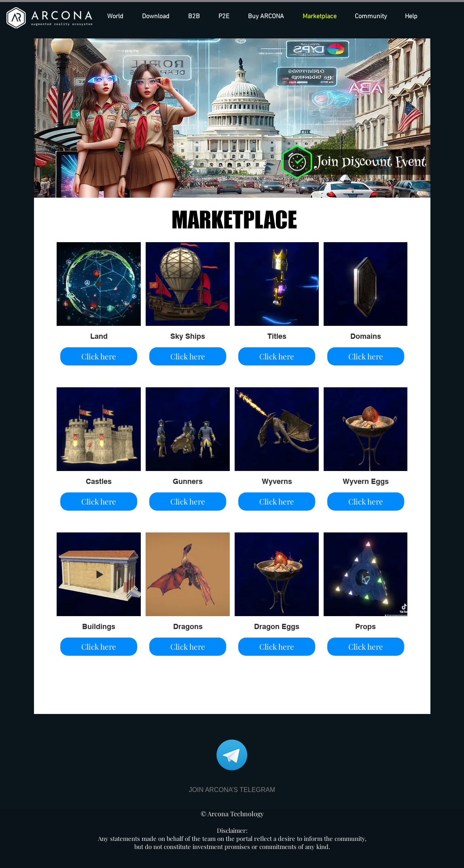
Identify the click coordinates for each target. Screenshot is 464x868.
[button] (269, 17)
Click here (99, 356)
